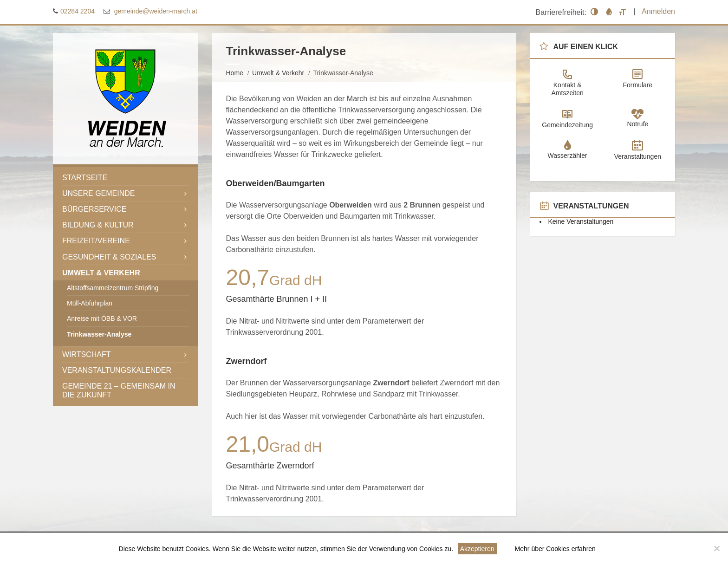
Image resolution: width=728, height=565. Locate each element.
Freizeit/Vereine (96, 241)
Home (235, 72)
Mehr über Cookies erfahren (555, 549)
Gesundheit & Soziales (109, 257)
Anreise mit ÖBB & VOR (102, 318)
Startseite (85, 177)
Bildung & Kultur (98, 225)
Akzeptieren (477, 549)
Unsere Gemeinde (98, 193)
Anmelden (658, 11)
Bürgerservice (94, 209)
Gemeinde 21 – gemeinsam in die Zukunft (119, 390)
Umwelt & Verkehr (278, 72)
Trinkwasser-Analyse (99, 334)
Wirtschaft (87, 354)
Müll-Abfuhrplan (90, 303)
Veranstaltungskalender (117, 370)
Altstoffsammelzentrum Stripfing (113, 287)
